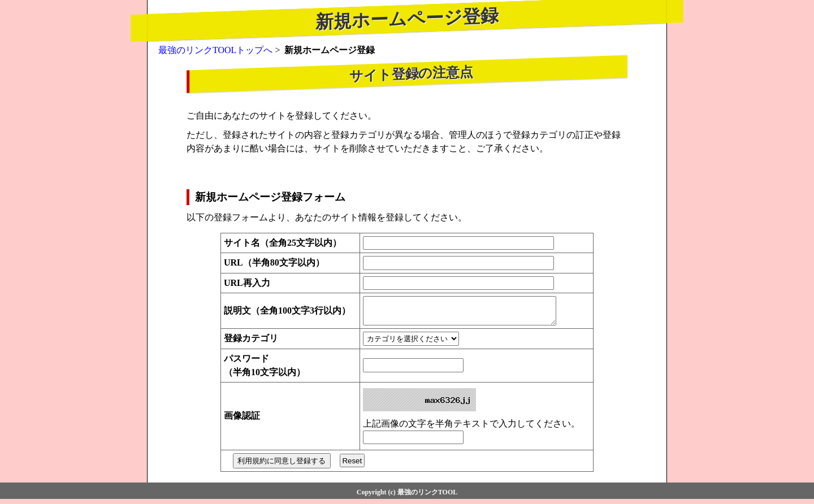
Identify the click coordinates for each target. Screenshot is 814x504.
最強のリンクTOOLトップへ (215, 50)
